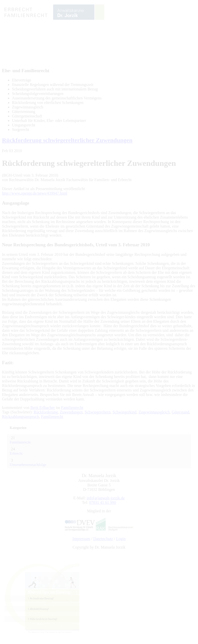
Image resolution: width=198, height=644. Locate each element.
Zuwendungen (71, 412)
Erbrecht (16, 453)
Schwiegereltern (98, 412)
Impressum (81, 539)
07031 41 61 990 (102, 502)
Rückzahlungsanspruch (20, 417)
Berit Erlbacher (43, 408)
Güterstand (180, 412)
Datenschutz (103, 539)
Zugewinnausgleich (154, 412)
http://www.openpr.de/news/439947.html (35, 193)
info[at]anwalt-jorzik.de (106, 498)
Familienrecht (72, 408)
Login (121, 539)
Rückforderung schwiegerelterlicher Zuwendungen (67, 140)
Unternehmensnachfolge (28, 465)
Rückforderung (46, 412)
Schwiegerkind (124, 412)
